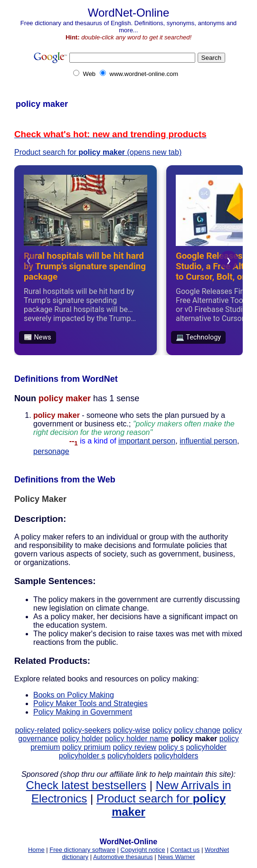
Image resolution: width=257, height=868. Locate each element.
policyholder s (82, 756)
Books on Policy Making (74, 695)
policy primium (86, 747)
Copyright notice (143, 850)
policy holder (81, 739)
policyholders (129, 756)
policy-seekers (86, 730)
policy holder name (137, 739)
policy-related (38, 730)
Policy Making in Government (83, 712)
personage (51, 451)
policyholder (206, 747)
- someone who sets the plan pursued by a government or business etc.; (134, 428)
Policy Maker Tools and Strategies (90, 703)
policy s (171, 747)
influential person (208, 441)
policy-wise (132, 730)
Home (36, 850)
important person (147, 441)
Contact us (185, 850)
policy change (197, 730)
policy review (135, 747)
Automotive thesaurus (123, 857)
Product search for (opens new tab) (98, 152)
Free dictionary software (82, 850)
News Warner (176, 857)
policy (162, 730)
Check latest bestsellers (86, 785)
